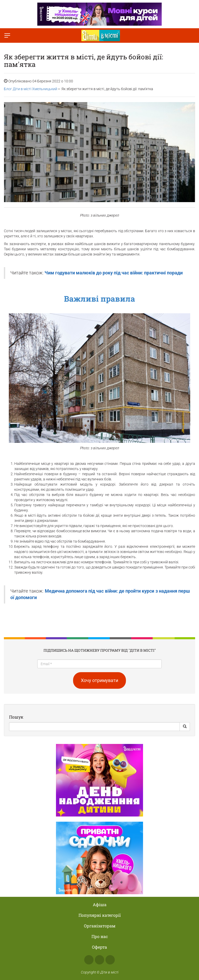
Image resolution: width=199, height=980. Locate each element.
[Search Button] (185, 727)
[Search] (94, 727)
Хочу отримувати (99, 680)
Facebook (89, 960)
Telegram (110, 960)
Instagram (99, 960)
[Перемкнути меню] (7, 35)
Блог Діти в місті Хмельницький (31, 89)
